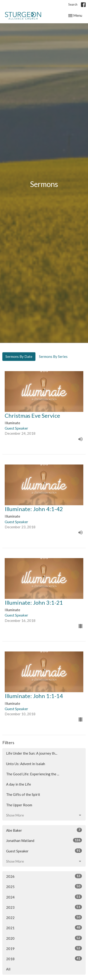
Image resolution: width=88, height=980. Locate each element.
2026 (44, 876)
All (8, 969)
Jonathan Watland (44, 840)
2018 (44, 959)
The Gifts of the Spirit (23, 794)
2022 (44, 917)
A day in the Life (19, 784)
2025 (44, 886)
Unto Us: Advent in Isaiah (26, 764)
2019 (44, 948)
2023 (44, 907)
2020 (44, 938)
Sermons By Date (19, 356)
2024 (44, 897)
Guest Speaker (44, 851)
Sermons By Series (53, 356)
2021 (44, 928)
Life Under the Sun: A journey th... (32, 753)
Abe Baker (44, 830)
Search (73, 4)
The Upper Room (19, 805)
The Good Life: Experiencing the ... (33, 774)
